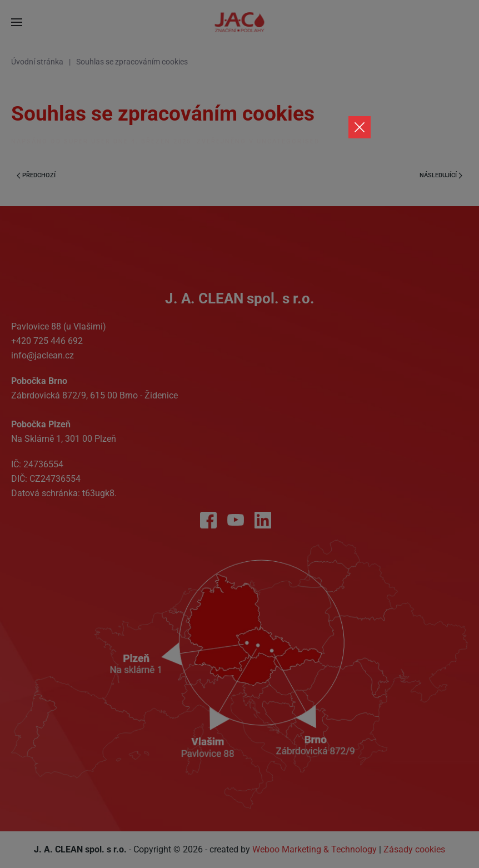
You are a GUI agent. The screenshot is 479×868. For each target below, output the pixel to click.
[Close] (360, 127)
